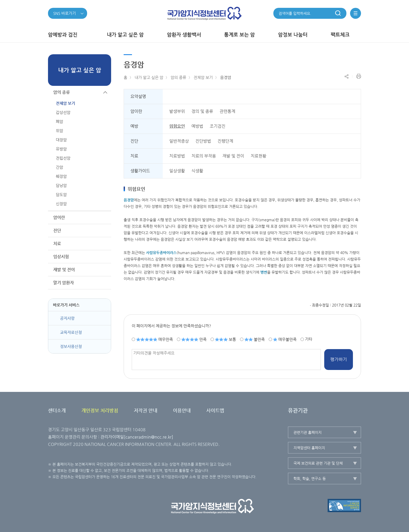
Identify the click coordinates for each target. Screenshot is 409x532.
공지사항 (67, 318)
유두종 (158, 253)
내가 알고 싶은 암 (149, 77)
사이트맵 (215, 410)
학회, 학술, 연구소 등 (310, 479)
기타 (309, 339)
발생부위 (177, 111)
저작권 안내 (146, 410)
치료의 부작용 (204, 156)
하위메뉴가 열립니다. (105, 217)
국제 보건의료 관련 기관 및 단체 (318, 463)
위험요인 (177, 126)
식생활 (197, 171)
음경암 (226, 77)
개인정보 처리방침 (100, 410)
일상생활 (177, 171)
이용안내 (182, 410)
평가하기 (339, 359)
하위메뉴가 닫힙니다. (105, 92)
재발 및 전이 (233, 156)
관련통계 (227, 111)
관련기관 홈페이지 (308, 432)
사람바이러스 (161, 253)
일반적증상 (179, 141)
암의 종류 (178, 77)
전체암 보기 (203, 77)
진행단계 (225, 141)
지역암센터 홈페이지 (309, 448)
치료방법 (177, 156)
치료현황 (258, 156)
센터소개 (57, 410)
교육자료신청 (71, 332)
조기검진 (218, 126)
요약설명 (138, 96)
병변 (264, 272)
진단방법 (203, 141)
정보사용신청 (71, 346)
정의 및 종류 (202, 111)
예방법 (197, 126)
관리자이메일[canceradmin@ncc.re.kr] (137, 437)
